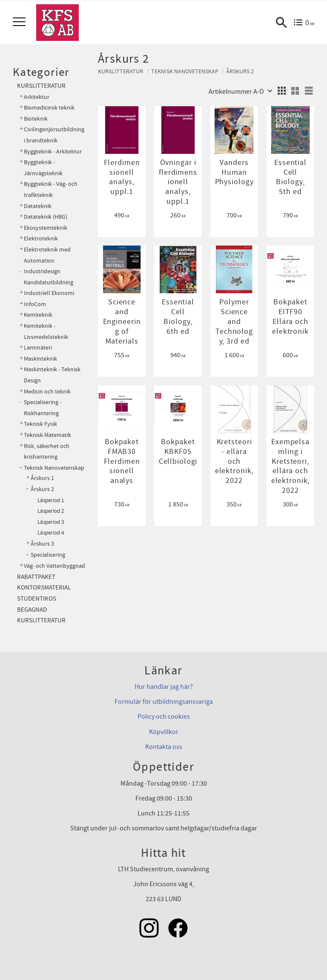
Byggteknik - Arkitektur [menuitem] (53, 152)
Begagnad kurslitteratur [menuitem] (41, 615)
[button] (20, 22)
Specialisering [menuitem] (48, 555)
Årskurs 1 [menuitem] (42, 478)
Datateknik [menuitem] (38, 206)
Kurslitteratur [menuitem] (41, 86)
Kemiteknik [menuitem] (38, 315)
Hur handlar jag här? (164, 687)
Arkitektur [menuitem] (37, 97)
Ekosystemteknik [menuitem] (46, 228)
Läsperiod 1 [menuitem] (51, 500)
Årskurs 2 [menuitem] (42, 489)
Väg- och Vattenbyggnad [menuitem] (54, 566)
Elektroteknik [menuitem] (41, 238)
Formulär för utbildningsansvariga (164, 702)
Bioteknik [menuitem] (36, 119)
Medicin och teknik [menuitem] (47, 392)
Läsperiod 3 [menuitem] (51, 522)
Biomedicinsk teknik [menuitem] (49, 108)
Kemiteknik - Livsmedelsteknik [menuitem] (46, 331)
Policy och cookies (164, 717)
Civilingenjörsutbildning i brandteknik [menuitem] (54, 135)
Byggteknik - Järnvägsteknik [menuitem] (43, 168)
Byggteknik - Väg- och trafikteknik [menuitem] (51, 189)
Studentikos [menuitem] (37, 599)
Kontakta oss (164, 747)
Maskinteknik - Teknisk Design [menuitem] (52, 375)
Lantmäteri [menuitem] (38, 348)
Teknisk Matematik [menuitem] (47, 435)
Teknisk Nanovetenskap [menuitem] (54, 468)
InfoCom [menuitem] (35, 304)
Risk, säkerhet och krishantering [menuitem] (47, 452)
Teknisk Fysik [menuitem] (40, 424)
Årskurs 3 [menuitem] (42, 544)
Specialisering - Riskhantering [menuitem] (43, 408)
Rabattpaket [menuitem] (36, 577)
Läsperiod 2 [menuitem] (51, 511)
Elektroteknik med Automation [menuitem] (47, 255)
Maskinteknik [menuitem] (40, 359)
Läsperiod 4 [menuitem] (51, 533)
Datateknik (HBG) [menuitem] (46, 217)
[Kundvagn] (304, 23)
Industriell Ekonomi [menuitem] (49, 293)
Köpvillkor (164, 732)
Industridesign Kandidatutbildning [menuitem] (49, 277)
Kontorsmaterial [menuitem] (44, 588)
